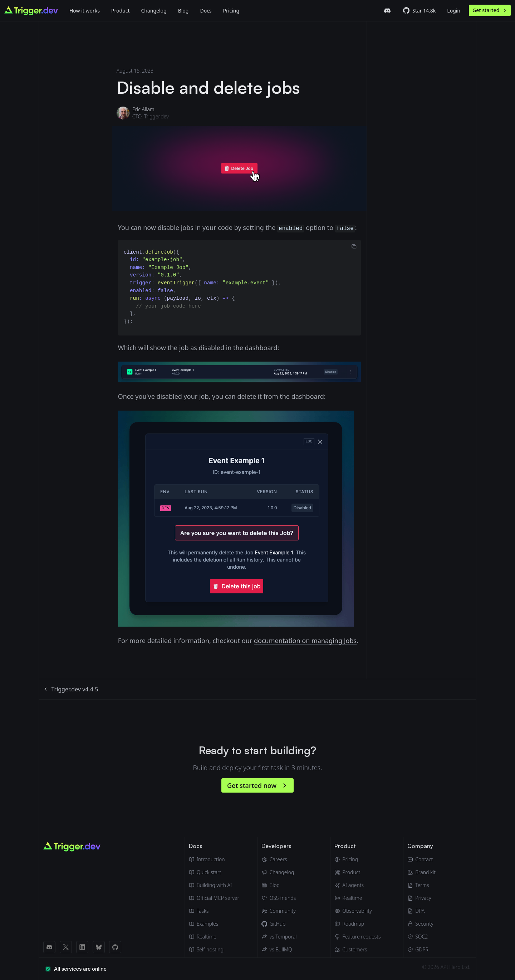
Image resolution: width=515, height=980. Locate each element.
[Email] (421, 859)
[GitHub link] (115, 947)
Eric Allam (143, 109)
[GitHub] (279, 924)
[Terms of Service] (421, 885)
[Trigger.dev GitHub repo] (419, 11)
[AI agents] (357, 885)
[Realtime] (357, 898)
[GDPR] (421, 950)
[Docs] (206, 10)
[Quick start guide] (214, 872)
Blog (183, 11)
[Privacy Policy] (421, 898)
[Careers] (279, 859)
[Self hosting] (214, 950)
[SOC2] (421, 937)
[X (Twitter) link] (66, 947)
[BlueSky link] (99, 947)
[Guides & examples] (214, 924)
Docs (206, 11)
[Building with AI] (214, 885)
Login (454, 11)
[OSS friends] (279, 898)
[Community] (279, 911)
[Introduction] (214, 859)
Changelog (154, 11)
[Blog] (183, 10)
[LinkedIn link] (82, 947)
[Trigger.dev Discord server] (387, 11)
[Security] (421, 924)
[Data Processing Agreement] (421, 911)
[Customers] (357, 950)
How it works (85, 11)
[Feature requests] (357, 937)
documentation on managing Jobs (305, 641)
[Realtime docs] (214, 937)
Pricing (231, 11)
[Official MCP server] (214, 898)
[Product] (120, 10)
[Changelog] (154, 10)
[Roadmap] (357, 924)
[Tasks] (214, 911)
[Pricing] (357, 859)
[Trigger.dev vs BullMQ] (279, 950)
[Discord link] (49, 947)
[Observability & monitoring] (357, 911)
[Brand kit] (421, 872)
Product (120, 11)
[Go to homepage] (31, 11)
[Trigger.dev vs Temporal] (279, 937)
